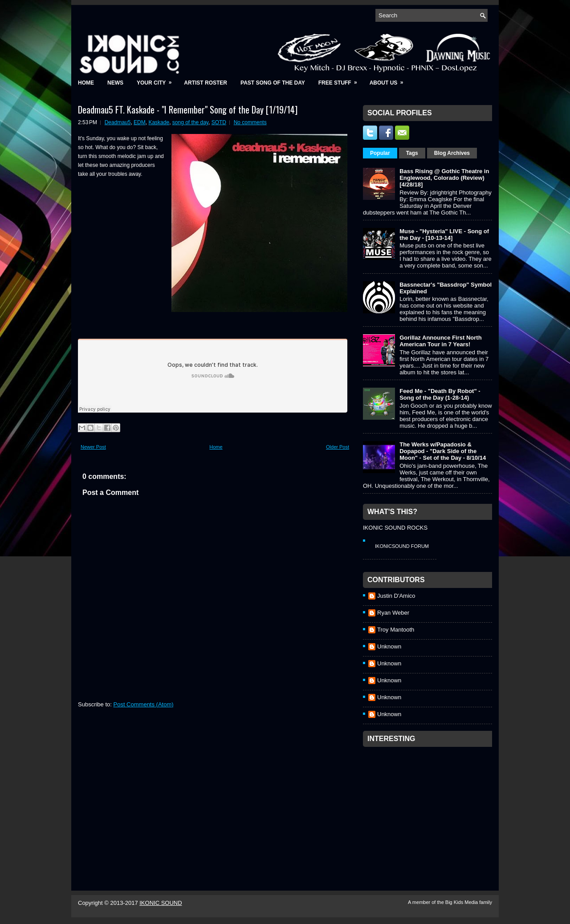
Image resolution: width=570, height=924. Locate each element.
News (115, 83)
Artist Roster (206, 83)
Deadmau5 (118, 122)
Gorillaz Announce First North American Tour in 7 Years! (440, 341)
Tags (412, 153)
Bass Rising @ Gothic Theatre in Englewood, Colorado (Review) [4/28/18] (444, 178)
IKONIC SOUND (161, 903)
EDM (140, 122)
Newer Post (93, 447)
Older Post (338, 447)
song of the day (190, 122)
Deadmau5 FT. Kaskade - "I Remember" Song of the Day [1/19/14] (188, 109)
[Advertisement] (430, 807)
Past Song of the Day (273, 83)
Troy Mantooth (396, 630)
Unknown (389, 646)
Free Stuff (341, 80)
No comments (250, 122)
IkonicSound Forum (402, 546)
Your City (157, 80)
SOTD (219, 122)
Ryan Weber (393, 613)
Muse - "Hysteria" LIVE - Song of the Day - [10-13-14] (444, 235)
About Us (389, 80)
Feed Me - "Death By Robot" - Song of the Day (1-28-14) (440, 394)
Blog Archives (452, 153)
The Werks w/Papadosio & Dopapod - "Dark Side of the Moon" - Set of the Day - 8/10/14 (443, 451)
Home (86, 83)
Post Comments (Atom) (144, 704)
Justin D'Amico (396, 596)
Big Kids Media (462, 902)
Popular (380, 153)
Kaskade (159, 122)
